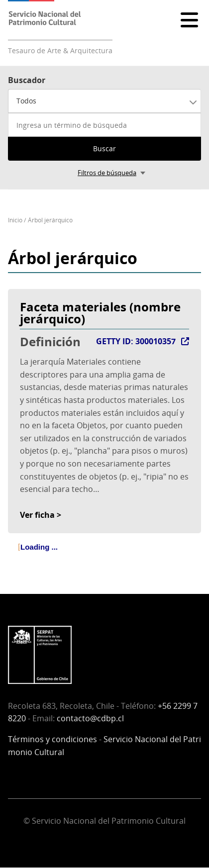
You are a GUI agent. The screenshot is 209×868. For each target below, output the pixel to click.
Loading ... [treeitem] (39, 547)
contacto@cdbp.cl (90, 718)
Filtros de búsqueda (107, 173)
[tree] (104, 556)
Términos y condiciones (52, 739)
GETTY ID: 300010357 (136, 341)
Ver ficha (37, 515)
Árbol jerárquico (50, 220)
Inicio (15, 220)
